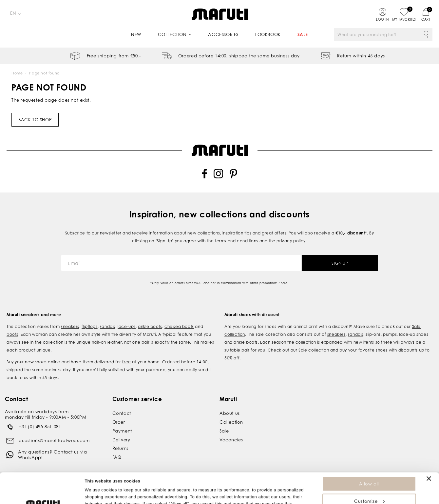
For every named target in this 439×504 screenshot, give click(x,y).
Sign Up (340, 263)
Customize (369, 471)
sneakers (70, 326)
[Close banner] (429, 448)
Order (119, 422)
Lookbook (268, 34)
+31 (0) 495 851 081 (40, 427)
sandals (108, 326)
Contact (122, 413)
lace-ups (127, 326)
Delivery (121, 440)
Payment (122, 431)
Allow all (369, 453)
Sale (303, 34)
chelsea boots (179, 326)
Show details (98, 496)
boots (12, 334)
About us (230, 413)
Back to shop (35, 120)
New (136, 34)
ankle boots (150, 326)
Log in (382, 19)
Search (426, 34)
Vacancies (231, 440)
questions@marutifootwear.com (54, 440)
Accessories (223, 34)
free (126, 362)
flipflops (89, 326)
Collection (172, 34)
